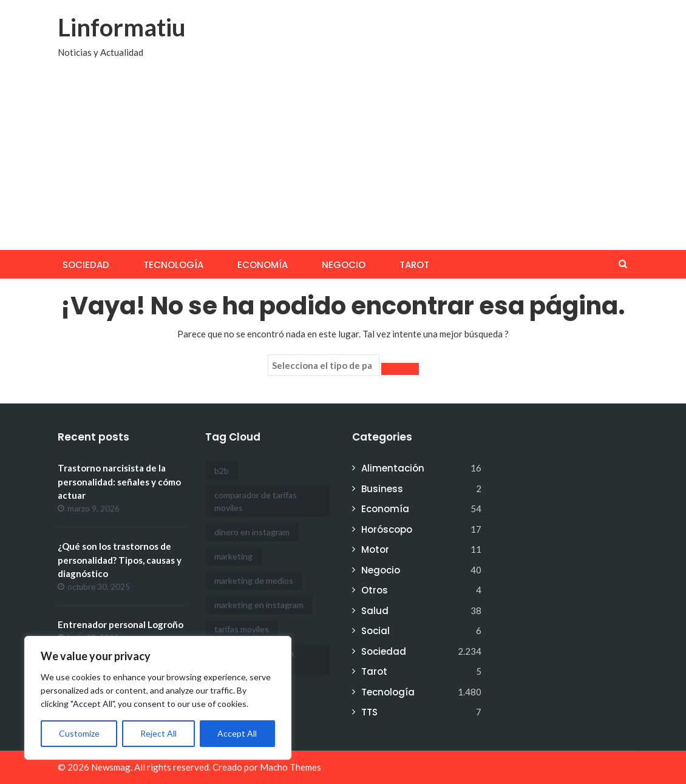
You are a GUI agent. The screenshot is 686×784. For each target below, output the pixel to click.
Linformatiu (122, 27)
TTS (369, 712)
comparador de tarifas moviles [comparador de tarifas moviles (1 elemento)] (256, 501)
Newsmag (111, 767)
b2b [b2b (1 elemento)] (222, 471)
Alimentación (393, 468)
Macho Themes (290, 767)
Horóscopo (387, 529)
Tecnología (173, 265)
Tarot (414, 265)
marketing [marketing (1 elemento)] (233, 556)
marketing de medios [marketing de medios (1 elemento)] (254, 580)
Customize (79, 733)
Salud (375, 611)
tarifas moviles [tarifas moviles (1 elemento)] (242, 629)
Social (375, 631)
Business (382, 489)
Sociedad (86, 265)
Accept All (237, 733)
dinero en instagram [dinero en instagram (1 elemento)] (252, 532)
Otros (375, 590)
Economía (263, 265)
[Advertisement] (343, 159)
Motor (375, 549)
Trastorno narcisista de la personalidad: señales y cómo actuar (119, 482)
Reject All (158, 733)
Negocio (344, 265)
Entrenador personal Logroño (121, 624)
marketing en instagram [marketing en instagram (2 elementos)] (259, 605)
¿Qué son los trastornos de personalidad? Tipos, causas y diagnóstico (120, 560)
